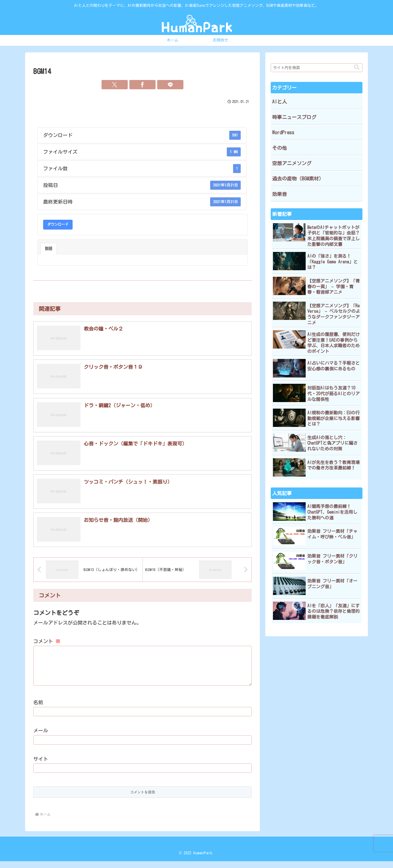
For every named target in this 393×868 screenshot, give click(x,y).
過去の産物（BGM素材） (298, 179)
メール (41, 738)
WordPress (283, 132)
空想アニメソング (292, 163)
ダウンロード (58, 224)
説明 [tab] (49, 248)
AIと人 (279, 102)
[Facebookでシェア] (142, 85)
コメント (47, 642)
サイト (41, 766)
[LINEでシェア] (170, 85)
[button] (357, 67)
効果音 (279, 194)
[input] (317, 68)
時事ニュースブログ (294, 117)
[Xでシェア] (115, 85)
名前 (38, 709)
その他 (279, 148)
